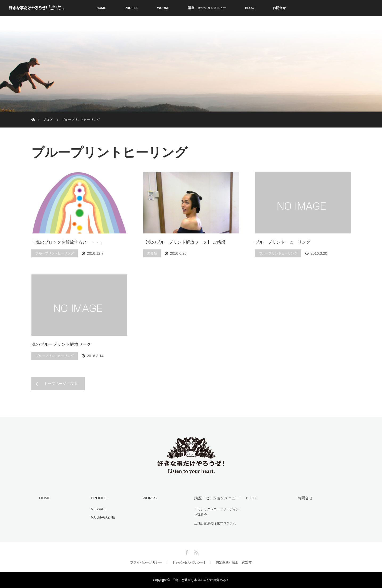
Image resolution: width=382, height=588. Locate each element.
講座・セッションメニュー (207, 8)
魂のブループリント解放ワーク (61, 344)
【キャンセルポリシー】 (189, 562)
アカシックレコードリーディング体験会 (217, 512)
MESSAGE (99, 509)
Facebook (186, 552)
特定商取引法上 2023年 (234, 562)
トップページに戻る (61, 384)
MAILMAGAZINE (103, 517)
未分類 (152, 253)
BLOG (250, 8)
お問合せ (279, 8)
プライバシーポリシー (146, 562)
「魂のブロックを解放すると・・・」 (68, 242)
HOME (101, 8)
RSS (196, 552)
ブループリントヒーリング (55, 253)
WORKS (163, 8)
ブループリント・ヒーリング (283, 242)
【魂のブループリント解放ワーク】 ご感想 (184, 242)
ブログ (48, 120)
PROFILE (132, 8)
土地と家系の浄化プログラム (215, 523)
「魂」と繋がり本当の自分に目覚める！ (200, 580)
